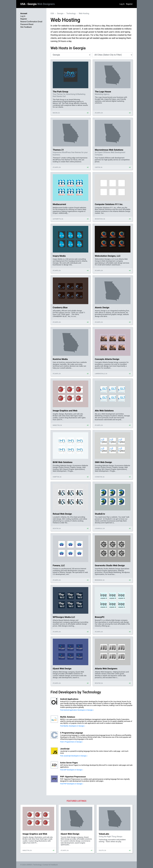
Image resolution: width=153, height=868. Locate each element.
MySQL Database (68, 717)
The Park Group (60, 92)
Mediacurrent (59, 204)
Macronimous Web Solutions (109, 150)
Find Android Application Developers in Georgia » (77, 710)
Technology (71, 13)
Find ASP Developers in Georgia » (72, 770)
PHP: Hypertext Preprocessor (73, 777)
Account (24, 13)
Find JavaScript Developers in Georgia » (74, 756)
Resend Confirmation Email (31, 22)
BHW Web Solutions (63, 462)
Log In (122, 4)
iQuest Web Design (62, 669)
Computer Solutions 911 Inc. (109, 204)
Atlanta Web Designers (106, 669)
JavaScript (65, 749)
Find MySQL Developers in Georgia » (73, 726)
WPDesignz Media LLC (64, 617)
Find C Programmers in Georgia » (72, 742)
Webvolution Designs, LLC (108, 256)
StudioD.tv (100, 514)
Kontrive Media (60, 359)
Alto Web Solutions (104, 411)
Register (129, 4)
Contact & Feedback (50, 865)
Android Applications (69, 699)
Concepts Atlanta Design (107, 359)
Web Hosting (84, 13)
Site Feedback (26, 27)
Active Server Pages (69, 763)
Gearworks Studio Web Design (110, 565)
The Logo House (103, 92)
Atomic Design (102, 307)
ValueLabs (104, 834)
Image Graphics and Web (65, 411)
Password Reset (27, 24)
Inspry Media (59, 256)
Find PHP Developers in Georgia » (72, 784)
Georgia (41, 4)
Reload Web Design (62, 514)
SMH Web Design (103, 462)
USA (23, 4)
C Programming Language (72, 733)
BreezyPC (100, 617)
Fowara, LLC (59, 565)
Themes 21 (58, 150)
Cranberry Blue (60, 307)
